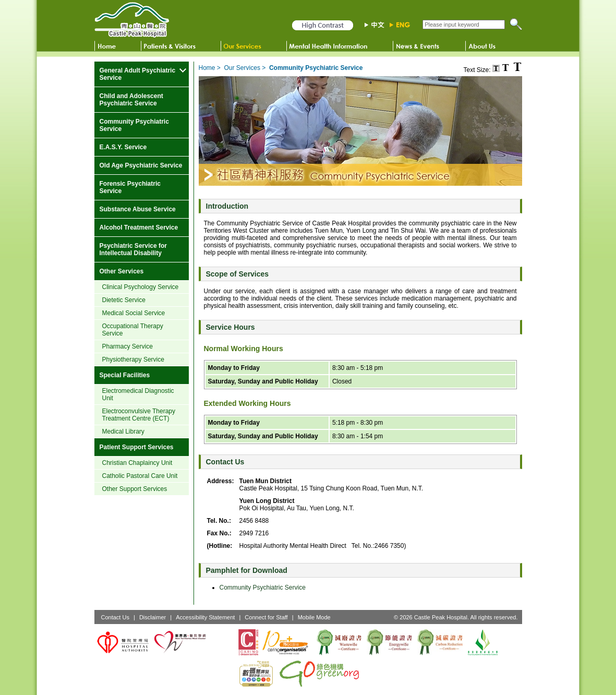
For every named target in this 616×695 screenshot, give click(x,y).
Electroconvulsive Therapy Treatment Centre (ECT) (139, 415)
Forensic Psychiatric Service (130, 187)
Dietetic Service (124, 300)
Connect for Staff (266, 617)
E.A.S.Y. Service (123, 147)
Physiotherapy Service (133, 360)
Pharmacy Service (128, 346)
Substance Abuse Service (138, 209)
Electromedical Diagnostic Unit (138, 394)
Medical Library (123, 432)
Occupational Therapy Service (133, 330)
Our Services (242, 68)
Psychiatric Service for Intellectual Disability (133, 249)
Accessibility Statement (205, 617)
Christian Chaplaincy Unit (137, 463)
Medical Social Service (134, 313)
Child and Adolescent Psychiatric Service (131, 100)
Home (207, 68)
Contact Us (115, 617)
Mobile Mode (314, 617)
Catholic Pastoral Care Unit (140, 476)
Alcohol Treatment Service (139, 227)
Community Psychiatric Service (134, 125)
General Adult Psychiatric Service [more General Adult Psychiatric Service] (138, 74)
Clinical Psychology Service (141, 287)
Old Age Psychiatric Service (141, 165)
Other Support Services (135, 489)
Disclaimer (153, 617)
